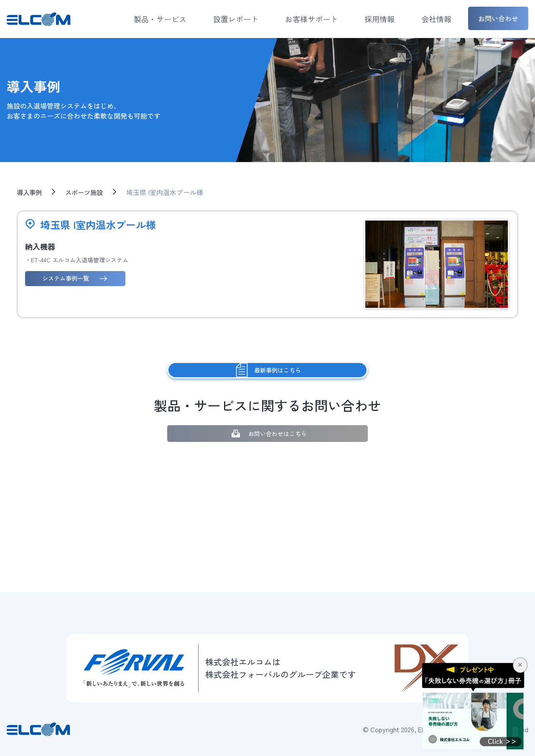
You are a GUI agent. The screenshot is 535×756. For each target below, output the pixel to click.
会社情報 (436, 19)
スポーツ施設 (87, 192)
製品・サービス (160, 19)
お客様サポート (311, 19)
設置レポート (236, 19)
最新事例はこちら (268, 370)
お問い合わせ (498, 18)
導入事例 (30, 192)
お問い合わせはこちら (268, 434)
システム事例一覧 (76, 278)
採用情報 (380, 19)
